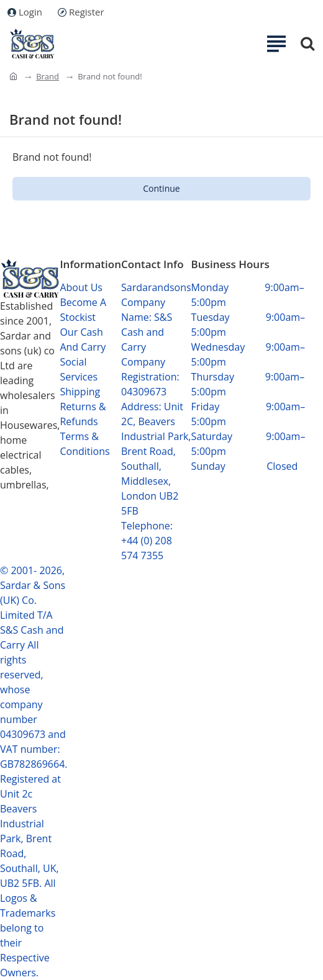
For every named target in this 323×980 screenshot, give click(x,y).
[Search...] (307, 43)
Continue (161, 188)
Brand (48, 76)
